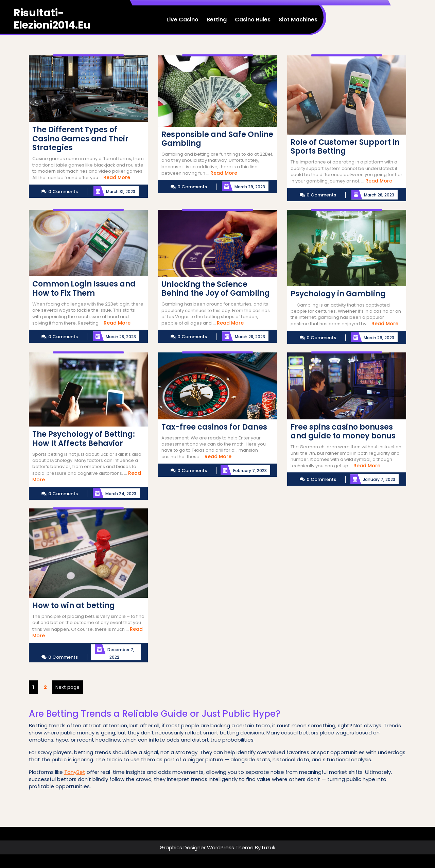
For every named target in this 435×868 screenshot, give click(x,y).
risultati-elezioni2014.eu (52, 19)
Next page (67, 687)
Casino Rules (253, 20)
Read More (117, 177)
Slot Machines (298, 20)
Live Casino (182, 20)
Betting (217, 20)
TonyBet (75, 772)
